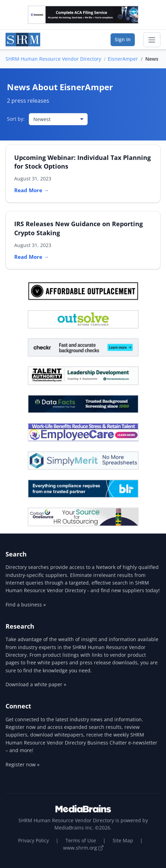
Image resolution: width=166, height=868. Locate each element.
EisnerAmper (123, 59)
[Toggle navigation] (152, 40)
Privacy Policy (33, 840)
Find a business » (26, 605)
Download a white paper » (36, 684)
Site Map (123, 840)
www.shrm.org (83, 848)
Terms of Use (81, 840)
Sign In (123, 39)
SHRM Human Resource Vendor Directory (53, 59)
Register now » (23, 764)
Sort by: (16, 119)
